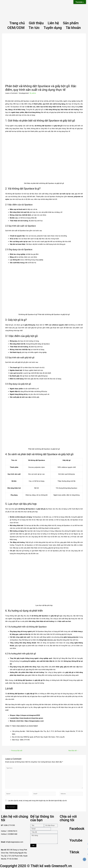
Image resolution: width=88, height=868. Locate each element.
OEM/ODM (16, 28)
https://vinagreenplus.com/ (34, 721)
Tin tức (34, 28)
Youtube (76, 840)
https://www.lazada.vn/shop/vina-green (29, 718)
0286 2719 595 (25, 740)
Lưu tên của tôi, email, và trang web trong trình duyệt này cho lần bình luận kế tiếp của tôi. (37, 801)
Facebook (77, 829)
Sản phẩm (71, 23)
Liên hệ (53, 23)
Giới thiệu (36, 23)
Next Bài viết (74, 751)
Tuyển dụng (53, 28)
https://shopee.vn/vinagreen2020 (28, 715)
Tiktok (74, 852)
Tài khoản (73, 28)
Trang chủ (17, 23)
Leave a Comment (11, 93)
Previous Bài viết (16, 751)
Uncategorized (24, 93)
